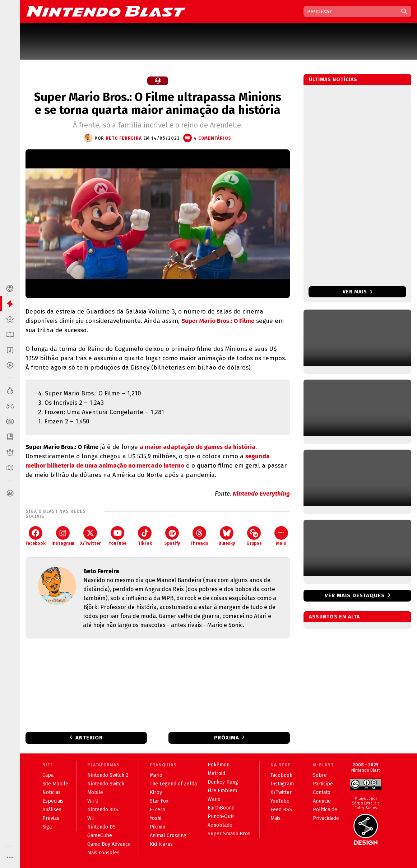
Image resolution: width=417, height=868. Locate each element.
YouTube (117, 536)
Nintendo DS (101, 827)
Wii (91, 818)
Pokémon (219, 765)
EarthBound (221, 808)
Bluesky (227, 536)
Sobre (320, 775)
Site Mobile (55, 784)
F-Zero (157, 810)
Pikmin (157, 827)
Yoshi (156, 818)
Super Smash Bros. (230, 834)
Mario (156, 775)
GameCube (100, 835)
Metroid (216, 773)
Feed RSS (281, 810)
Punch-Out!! (221, 816)
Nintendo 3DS (103, 810)
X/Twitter (90, 536)
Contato (322, 792)
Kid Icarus (161, 844)
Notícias (52, 792)
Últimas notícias (333, 80)
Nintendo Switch (106, 784)
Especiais (53, 801)
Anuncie (322, 801)
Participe (323, 784)
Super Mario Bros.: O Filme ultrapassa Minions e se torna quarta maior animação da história (158, 103)
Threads (199, 536)
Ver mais (358, 292)
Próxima (227, 738)
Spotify (172, 536)
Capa (48, 775)
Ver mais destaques (355, 595)
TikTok (145, 536)
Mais (281, 536)
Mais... (277, 818)
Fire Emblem (222, 791)
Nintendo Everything (261, 494)
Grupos (254, 536)
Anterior (89, 738)
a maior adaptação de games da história (198, 447)
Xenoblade (220, 825)
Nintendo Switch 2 (108, 775)
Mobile (95, 792)
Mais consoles (103, 853)
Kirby (156, 792)
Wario (214, 799)
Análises (52, 810)
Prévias (51, 818)
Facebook (36, 536)
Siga (47, 827)
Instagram (63, 536)
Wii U (93, 801)
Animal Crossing (168, 835)
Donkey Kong (223, 782)
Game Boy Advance (109, 844)
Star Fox (159, 801)
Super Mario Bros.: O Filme (218, 321)
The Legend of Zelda (173, 784)
